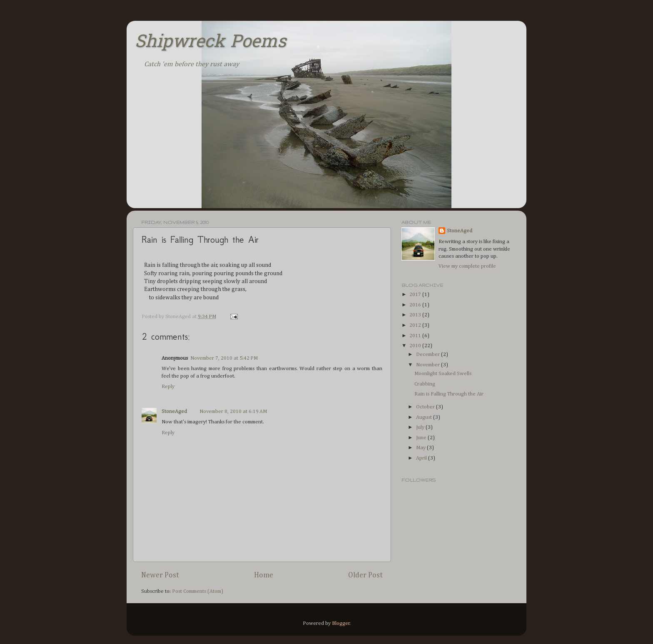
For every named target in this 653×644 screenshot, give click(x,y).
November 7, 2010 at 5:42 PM (224, 358)
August (425, 417)
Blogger (341, 623)
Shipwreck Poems (211, 43)
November (429, 365)
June (422, 438)
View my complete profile (467, 266)
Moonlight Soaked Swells (443, 374)
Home (264, 575)
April (422, 458)
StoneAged (174, 412)
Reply (168, 387)
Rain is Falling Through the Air (449, 394)
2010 (416, 346)
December (429, 354)
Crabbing (425, 384)
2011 (416, 336)
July (421, 427)
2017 (416, 295)
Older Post (365, 575)
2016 (416, 305)
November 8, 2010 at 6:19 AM (233, 412)
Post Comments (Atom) (198, 591)
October (426, 407)
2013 (416, 315)
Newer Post (160, 575)
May (421, 448)
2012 (416, 325)
